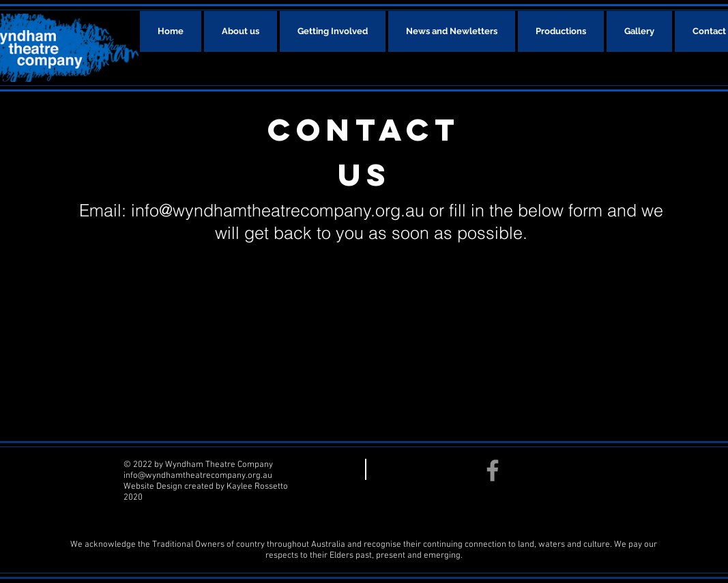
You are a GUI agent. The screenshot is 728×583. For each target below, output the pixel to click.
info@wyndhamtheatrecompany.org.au (278, 210)
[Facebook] (493, 470)
